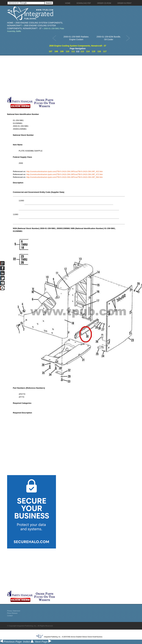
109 (62, 51)
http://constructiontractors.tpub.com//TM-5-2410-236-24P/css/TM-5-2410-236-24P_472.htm (64, 174)
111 (73, 51)
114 (88, 51)
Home (10, 23)
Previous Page (11, 642)
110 (68, 51)
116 (99, 51)
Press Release (12, 613)
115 (94, 51)
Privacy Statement (14, 611)
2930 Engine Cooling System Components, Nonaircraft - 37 (78, 46)
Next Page (43, 642)
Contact (10, 616)
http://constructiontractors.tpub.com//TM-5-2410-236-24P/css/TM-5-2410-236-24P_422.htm (64, 171)
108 (56, 51)
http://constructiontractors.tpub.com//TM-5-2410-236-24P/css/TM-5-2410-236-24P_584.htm (64, 177)
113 (82, 51)
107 (51, 51)
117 (105, 51)
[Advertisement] (57, 76)
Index (28, 642)
